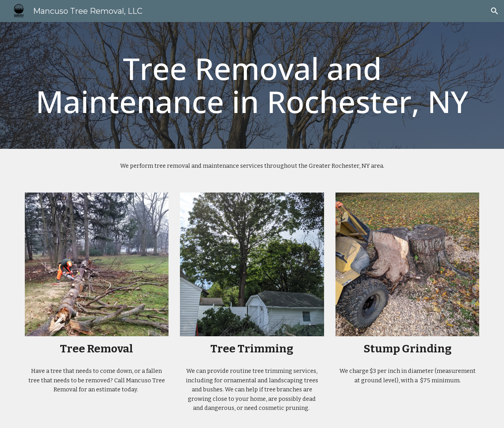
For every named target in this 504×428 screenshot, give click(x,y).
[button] (495, 11)
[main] (252, 85)
